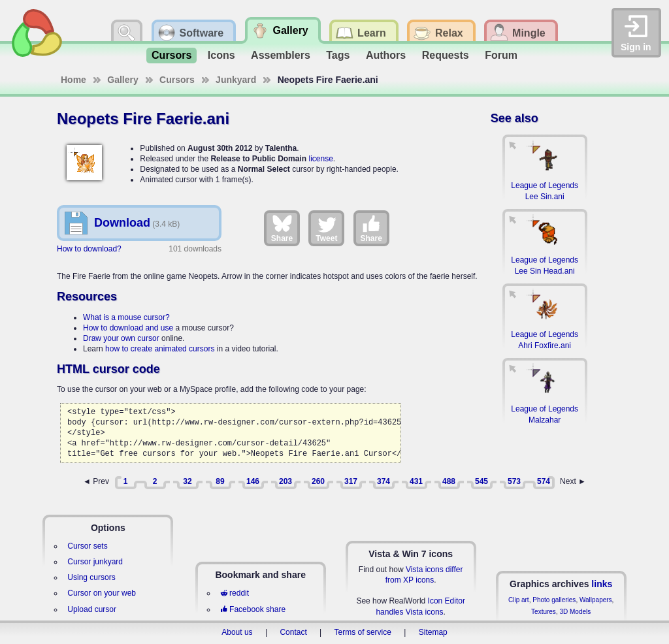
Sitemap (433, 632)
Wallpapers (596, 600)
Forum (501, 55)
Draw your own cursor (121, 338)
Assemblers (281, 55)
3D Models (575, 612)
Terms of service (363, 632)
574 (544, 481)
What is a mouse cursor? (126, 317)
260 (318, 481)
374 (383, 481)
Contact (293, 632)
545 (481, 481)
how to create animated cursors (160, 349)
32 (187, 481)
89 (220, 481)
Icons (221, 55)
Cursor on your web (102, 593)
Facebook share (253, 609)
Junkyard (236, 80)
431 (416, 481)
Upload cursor (92, 609)
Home (73, 80)
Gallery (122, 80)
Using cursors (91, 577)
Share (282, 228)
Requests (446, 55)
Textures (544, 612)
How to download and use (128, 328)
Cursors (171, 55)
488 (449, 481)
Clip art (519, 600)
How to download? (89, 249)
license (320, 159)
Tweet (326, 228)
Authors (386, 55)
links (602, 584)
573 (514, 481)
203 (286, 481)
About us (237, 632)
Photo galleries (554, 600)
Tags (338, 55)
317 (351, 481)
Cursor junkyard (95, 562)
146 (253, 481)
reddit (235, 593)
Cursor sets (87, 546)
